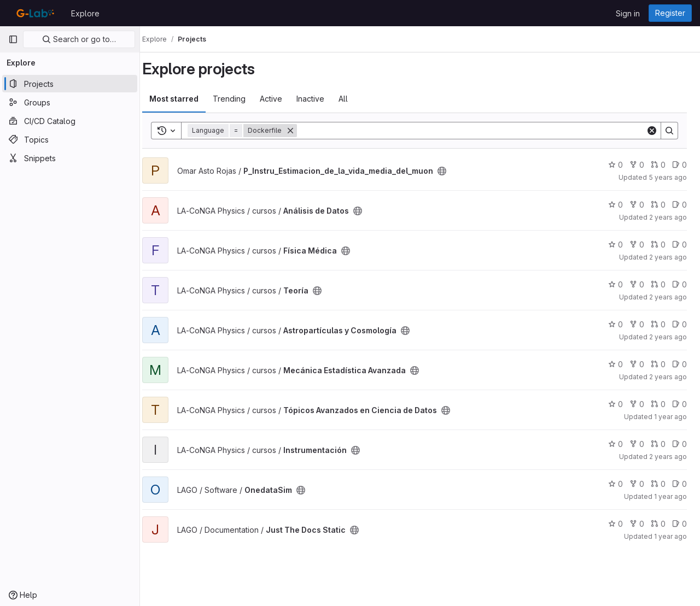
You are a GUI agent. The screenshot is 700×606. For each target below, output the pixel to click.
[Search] (477, 131)
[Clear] (652, 131)
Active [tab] (282, 99)
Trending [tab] (240, 99)
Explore (85, 13)
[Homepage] (34, 13)
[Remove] (301, 131)
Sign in (628, 13)
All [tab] (354, 99)
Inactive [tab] (321, 99)
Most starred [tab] (185, 99)
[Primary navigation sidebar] (13, 39)
